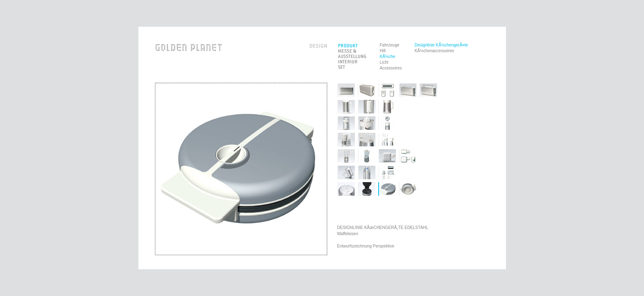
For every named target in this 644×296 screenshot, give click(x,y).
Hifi (383, 51)
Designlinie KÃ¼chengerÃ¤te (441, 45)
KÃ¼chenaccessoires (434, 51)
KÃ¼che (388, 57)
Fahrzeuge (390, 45)
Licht (384, 62)
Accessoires (391, 68)
